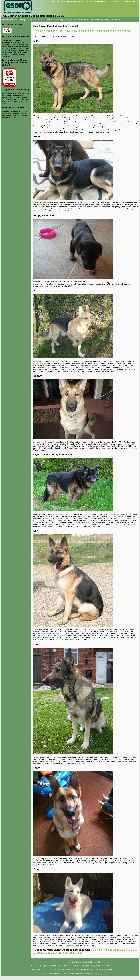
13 (65, 31)
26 (111, 31)
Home (52, 2)
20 (90, 31)
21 (93, 31)
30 (125, 31)
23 (100, 31)
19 (86, 31)
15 (72, 31)
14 (68, 31)
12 (61, 31)
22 (97, 31)
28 (118, 31)
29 (122, 31)
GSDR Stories (123, 2)
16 (75, 31)
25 (107, 31)
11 (57, 31)
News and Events (99, 2)
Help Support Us (85, 2)
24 (104, 31)
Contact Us (134, 2)
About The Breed (71, 2)
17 (79, 31)
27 (114, 31)
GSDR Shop (111, 2)
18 (82, 31)
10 (54, 31)
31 (129, 31)
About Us (59, 2)
